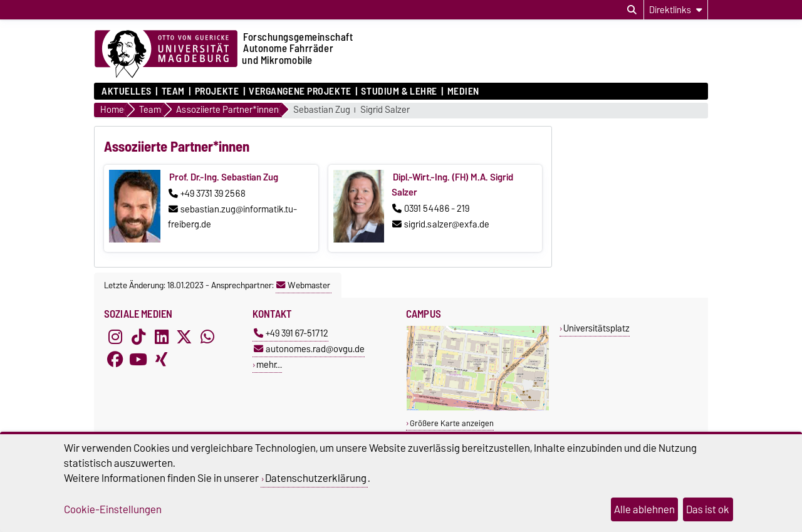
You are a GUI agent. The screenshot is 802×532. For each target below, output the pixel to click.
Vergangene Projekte (300, 91)
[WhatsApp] (207, 336)
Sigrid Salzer (385, 110)
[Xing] (162, 359)
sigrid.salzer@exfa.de (441, 224)
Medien (463, 91)
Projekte (217, 91)
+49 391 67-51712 (291, 333)
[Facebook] (115, 359)
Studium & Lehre (399, 91)
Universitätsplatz (596, 328)
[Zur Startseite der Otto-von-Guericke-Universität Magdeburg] (166, 55)
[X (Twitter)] (184, 336)
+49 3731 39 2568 (207, 194)
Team (173, 91)
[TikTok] (138, 336)
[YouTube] (138, 359)
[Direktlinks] (676, 10)
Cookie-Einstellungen (113, 509)
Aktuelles (127, 91)
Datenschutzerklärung (316, 478)
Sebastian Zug (322, 110)
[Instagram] (115, 336)
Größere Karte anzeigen (452, 423)
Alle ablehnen (644, 509)
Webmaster (303, 285)
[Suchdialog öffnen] (632, 10)
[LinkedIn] (162, 336)
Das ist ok (708, 509)
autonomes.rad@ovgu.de (309, 349)
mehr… (269, 364)
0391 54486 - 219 (431, 209)
